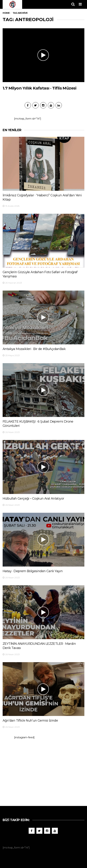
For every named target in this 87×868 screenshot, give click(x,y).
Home (6, 13)
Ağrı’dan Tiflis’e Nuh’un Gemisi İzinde (30, 721)
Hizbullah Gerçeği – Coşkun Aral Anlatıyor (33, 499)
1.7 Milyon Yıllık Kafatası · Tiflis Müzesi (40, 88)
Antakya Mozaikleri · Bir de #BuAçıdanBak (34, 349)
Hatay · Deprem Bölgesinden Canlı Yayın (33, 571)
